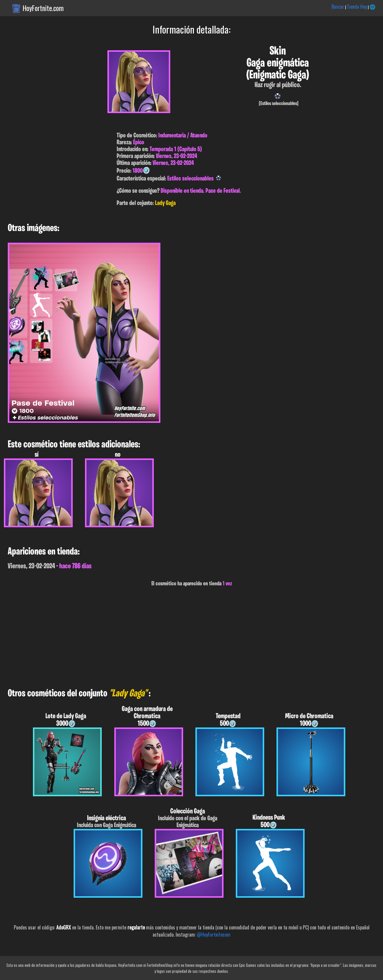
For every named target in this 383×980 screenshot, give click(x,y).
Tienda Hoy (357, 7)
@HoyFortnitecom (214, 935)
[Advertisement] (180, 638)
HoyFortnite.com (43, 8)
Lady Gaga (165, 203)
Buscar (338, 7)
